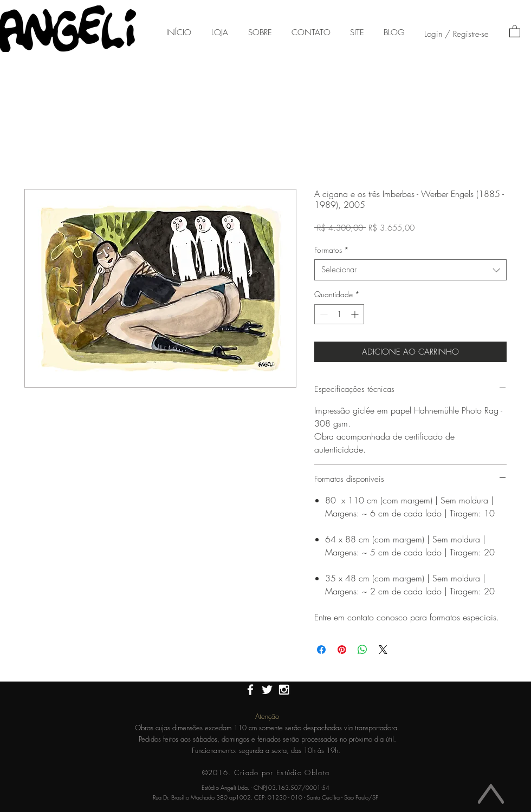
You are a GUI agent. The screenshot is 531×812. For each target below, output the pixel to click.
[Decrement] (323, 314)
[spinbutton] (339, 314)
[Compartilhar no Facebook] (321, 650)
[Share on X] (383, 650)
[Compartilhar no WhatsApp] (362, 650)
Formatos (332, 250)
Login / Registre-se (456, 34)
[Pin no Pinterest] (342, 650)
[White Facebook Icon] (250, 690)
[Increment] (356, 314)
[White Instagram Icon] (284, 690)
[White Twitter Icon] (267, 690)
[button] (515, 31)
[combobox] (410, 270)
